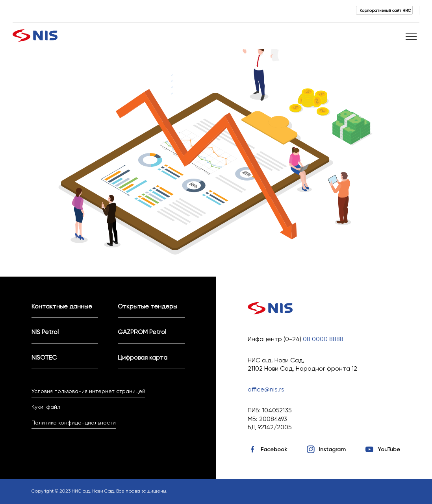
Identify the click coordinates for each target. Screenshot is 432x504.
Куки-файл (46, 407)
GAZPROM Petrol (142, 332)
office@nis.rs (266, 389)
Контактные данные (62, 306)
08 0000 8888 (323, 339)
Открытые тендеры (147, 306)
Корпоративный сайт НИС (385, 10)
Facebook (274, 449)
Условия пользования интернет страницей (88, 391)
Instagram (332, 449)
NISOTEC (44, 357)
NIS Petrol (45, 332)
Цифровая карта (143, 357)
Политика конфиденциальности (74, 423)
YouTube (389, 449)
